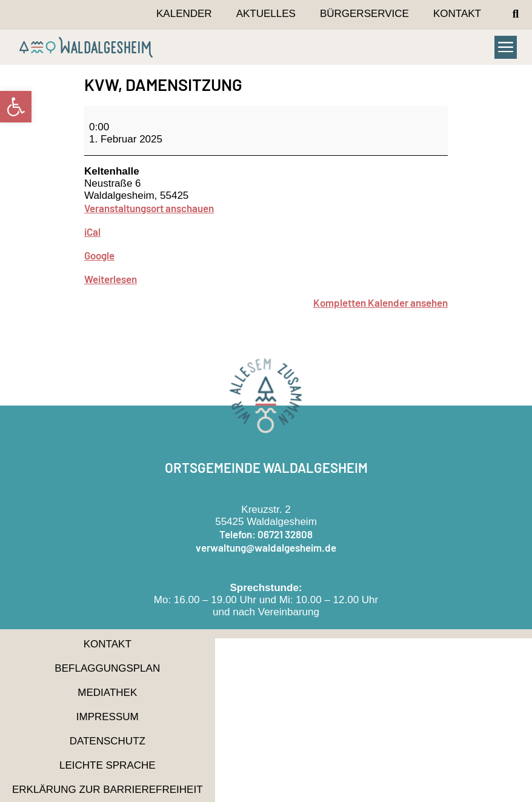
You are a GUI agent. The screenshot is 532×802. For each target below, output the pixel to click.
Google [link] (99, 255)
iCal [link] (92, 232)
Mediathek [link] (107, 693)
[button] (516, 14)
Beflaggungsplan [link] (107, 668)
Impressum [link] (108, 717)
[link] (16, 107)
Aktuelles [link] (266, 14)
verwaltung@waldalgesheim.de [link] (266, 547)
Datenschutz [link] (108, 741)
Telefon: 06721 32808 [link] (266, 534)
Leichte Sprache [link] (108, 765)
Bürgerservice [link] (364, 14)
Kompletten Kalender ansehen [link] (381, 302)
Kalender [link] (184, 14)
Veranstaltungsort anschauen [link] (149, 208)
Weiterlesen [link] (111, 279)
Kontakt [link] (457, 14)
